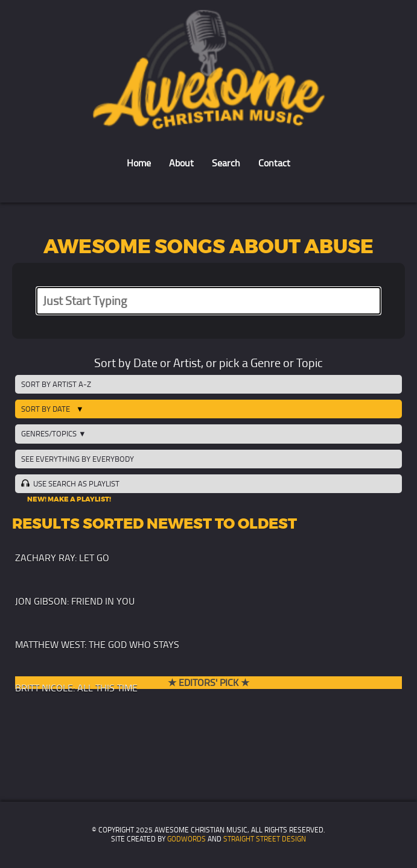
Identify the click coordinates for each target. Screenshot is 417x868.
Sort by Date (46, 409)
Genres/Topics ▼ (54, 434)
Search (226, 163)
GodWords (186, 839)
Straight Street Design (265, 839)
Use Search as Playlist (70, 483)
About (181, 163)
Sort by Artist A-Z (56, 384)
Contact (274, 163)
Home (139, 163)
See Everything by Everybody (78, 459)
